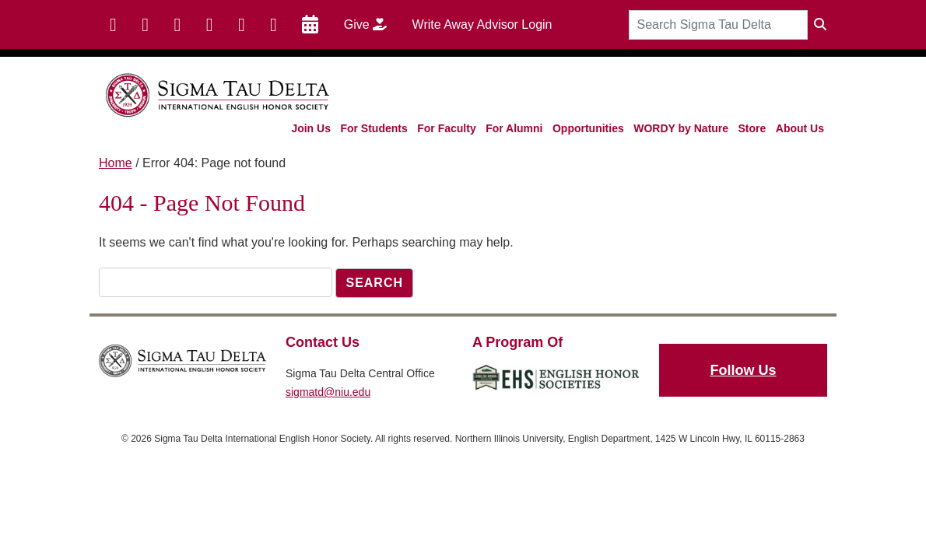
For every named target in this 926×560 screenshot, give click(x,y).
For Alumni (514, 128)
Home (116, 163)
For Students (374, 128)
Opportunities (588, 128)
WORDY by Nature (681, 128)
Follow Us (744, 370)
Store (752, 128)
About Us (800, 128)
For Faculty (446, 128)
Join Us (311, 128)
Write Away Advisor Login (482, 24)
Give (371, 24)
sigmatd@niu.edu (328, 392)
